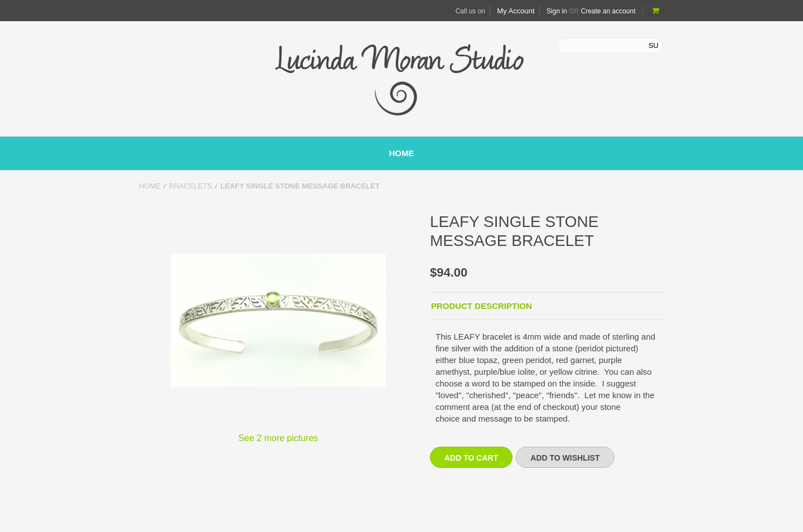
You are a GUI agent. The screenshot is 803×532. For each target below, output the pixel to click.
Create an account (608, 11)
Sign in (557, 11)
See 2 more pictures (278, 438)
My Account (516, 11)
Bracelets (190, 186)
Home (150, 186)
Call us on (470, 11)
